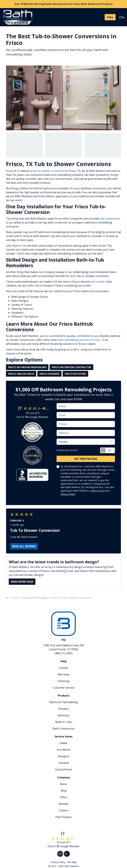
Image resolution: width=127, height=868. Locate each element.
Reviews (63, 804)
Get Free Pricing (86, 459)
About (63, 784)
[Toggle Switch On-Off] (107, 450)
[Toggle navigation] (121, 17)
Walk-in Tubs (63, 722)
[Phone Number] (110, 17)
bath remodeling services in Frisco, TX (81, 340)
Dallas (63, 743)
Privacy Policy (68, 494)
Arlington (64, 756)
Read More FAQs (22, 582)
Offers (64, 797)
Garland (64, 763)
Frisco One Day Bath (21, 374)
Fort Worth (64, 750)
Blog (64, 791)
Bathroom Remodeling (63, 702)
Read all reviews (24, 546)
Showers (64, 709)
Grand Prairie (63, 769)
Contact (63, 668)
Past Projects (63, 817)
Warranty (64, 674)
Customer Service (64, 688)
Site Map (72, 862)
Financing (63, 681)
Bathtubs (63, 715)
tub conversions (110, 219)
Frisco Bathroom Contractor (71, 367)
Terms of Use (98, 491)
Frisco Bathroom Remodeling (27, 367)
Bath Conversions (63, 729)
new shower (98, 282)
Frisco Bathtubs (75, 374)
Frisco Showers (49, 374)
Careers (64, 810)
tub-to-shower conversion (49, 171)
